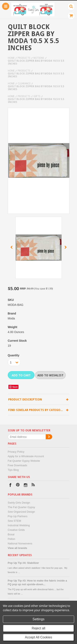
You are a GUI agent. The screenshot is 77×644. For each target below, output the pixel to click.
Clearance (24, 84)
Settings (39, 619)
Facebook (10, 486)
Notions (39, 58)
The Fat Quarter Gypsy (21, 507)
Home (11, 58)
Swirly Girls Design (19, 503)
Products (24, 58)
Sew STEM (14, 521)
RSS (33, 486)
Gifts (37, 96)
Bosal (11, 534)
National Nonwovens (20, 543)
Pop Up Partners (18, 516)
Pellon (11, 539)
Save (15, 387)
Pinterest (18, 486)
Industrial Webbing (19, 525)
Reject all (39, 628)
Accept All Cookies (38, 637)
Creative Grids (16, 530)
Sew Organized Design (21, 512)
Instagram (26, 486)
